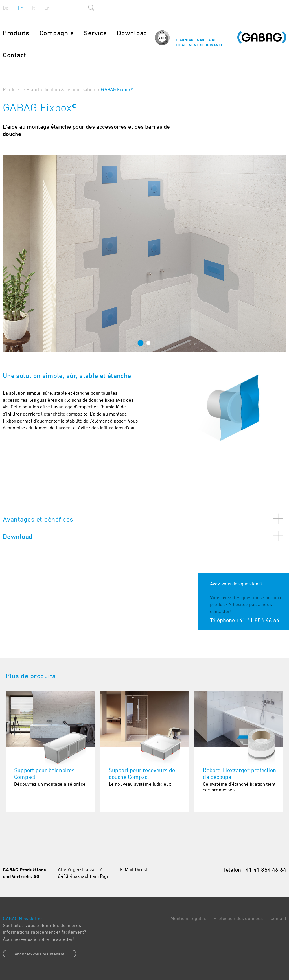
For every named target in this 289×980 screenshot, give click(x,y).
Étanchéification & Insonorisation (61, 89)
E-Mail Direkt (134, 869)
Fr (20, 8)
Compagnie (57, 33)
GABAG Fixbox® (117, 89)
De (6, 8)
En (47, 8)
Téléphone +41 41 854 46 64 (245, 620)
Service (95, 33)
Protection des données (238, 918)
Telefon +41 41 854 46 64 (255, 870)
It (33, 8)
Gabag (262, 40)
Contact (15, 55)
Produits (16, 33)
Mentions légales (188, 918)
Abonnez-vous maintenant (40, 954)
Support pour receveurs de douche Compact (142, 773)
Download (132, 33)
